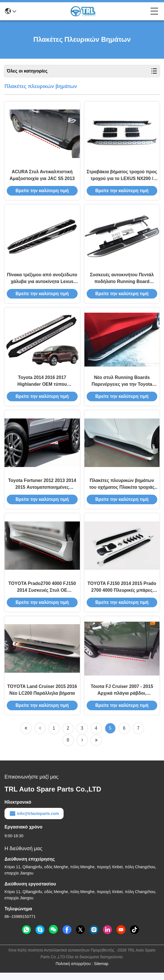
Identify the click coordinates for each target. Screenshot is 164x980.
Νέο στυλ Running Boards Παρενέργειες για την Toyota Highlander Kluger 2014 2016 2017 (122, 385)
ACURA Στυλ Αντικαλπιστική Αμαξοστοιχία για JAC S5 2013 (42, 176)
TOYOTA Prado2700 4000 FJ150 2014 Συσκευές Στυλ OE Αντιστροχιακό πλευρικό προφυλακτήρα (42, 594)
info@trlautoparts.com (34, 821)
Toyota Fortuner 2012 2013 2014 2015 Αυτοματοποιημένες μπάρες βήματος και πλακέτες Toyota (42, 489)
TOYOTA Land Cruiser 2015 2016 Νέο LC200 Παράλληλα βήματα (42, 697)
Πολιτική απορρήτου (73, 971)
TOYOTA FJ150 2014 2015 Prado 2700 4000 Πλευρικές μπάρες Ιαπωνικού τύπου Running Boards (122, 594)
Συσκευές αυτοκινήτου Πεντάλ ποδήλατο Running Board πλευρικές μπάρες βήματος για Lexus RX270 (122, 281)
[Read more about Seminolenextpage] (26, 736)
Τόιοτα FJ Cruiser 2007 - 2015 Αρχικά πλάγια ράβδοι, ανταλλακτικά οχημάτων (122, 698)
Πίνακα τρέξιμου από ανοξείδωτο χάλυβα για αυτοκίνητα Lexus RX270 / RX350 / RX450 (42, 281)
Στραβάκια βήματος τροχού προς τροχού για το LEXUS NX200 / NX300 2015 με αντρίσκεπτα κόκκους (122, 177)
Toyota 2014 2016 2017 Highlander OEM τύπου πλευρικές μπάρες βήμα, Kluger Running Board (42, 385)
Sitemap (101, 971)
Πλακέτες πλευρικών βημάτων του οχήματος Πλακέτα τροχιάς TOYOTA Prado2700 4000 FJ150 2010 (122, 489)
